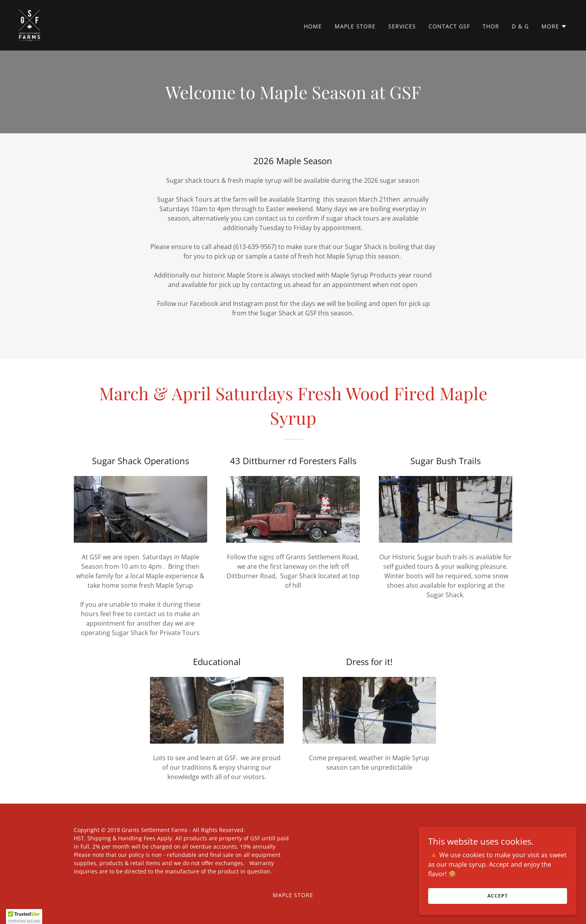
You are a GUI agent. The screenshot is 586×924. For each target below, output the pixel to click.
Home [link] (313, 26)
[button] (554, 26)
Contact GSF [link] (449, 26)
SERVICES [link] (402, 26)
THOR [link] (491, 26)
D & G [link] (520, 26)
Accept (497, 896)
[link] (30, 24)
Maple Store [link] (355, 26)
